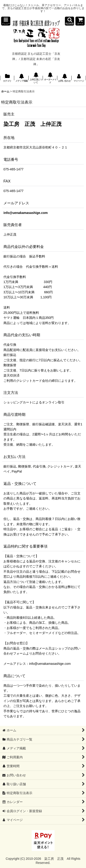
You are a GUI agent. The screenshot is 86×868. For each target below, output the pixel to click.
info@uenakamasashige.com (26, 213)
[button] (6, 21)
